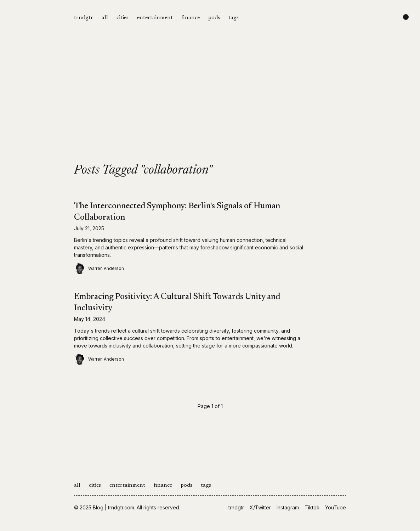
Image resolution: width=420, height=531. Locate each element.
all (105, 18)
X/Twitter (260, 507)
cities (123, 18)
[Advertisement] (210, 111)
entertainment (155, 18)
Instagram (288, 507)
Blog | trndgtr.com (113, 507)
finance (191, 18)
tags (234, 18)
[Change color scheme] (406, 17)
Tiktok (312, 507)
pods (214, 18)
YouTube (336, 507)
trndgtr (84, 18)
